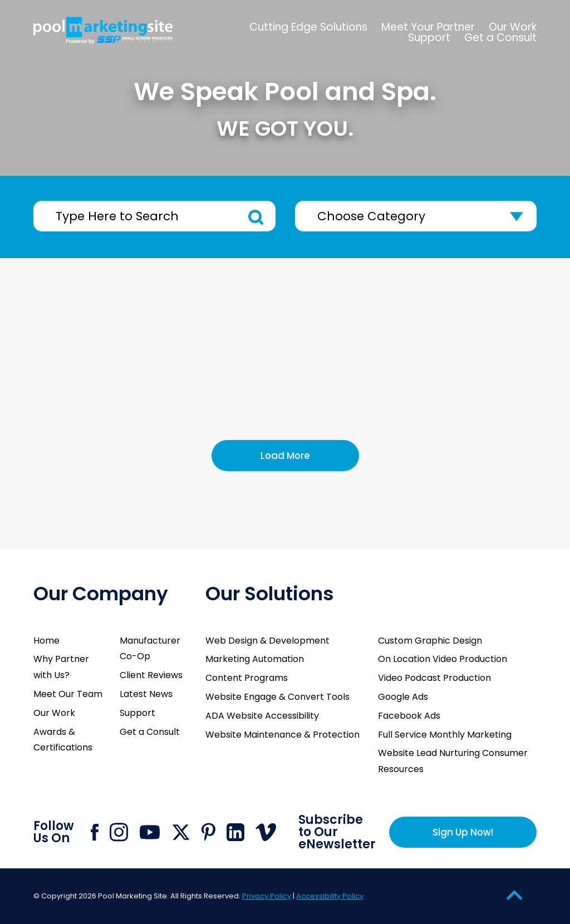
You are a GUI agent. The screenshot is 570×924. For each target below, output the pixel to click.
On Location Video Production (443, 659)
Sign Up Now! (463, 832)
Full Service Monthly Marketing (445, 735)
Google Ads (403, 697)
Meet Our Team (68, 694)
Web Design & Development (267, 641)
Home (46, 641)
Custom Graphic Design (430, 641)
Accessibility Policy (330, 896)
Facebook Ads (409, 716)
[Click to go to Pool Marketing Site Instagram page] (119, 832)
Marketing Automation (255, 659)
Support (137, 713)
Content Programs (247, 678)
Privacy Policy (267, 896)
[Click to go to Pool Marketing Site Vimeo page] (266, 832)
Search (256, 217)
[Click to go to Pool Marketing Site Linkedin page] (235, 832)
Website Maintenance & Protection (282, 735)
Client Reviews (151, 675)
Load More (285, 456)
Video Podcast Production (434, 678)
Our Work (54, 713)
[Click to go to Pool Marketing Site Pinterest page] (208, 832)
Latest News (146, 694)
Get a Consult (150, 732)
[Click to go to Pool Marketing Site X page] (181, 832)
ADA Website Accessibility (262, 716)
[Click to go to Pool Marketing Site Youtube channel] (150, 832)
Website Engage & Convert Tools (277, 697)
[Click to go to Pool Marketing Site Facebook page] (95, 832)
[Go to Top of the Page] (514, 895)
